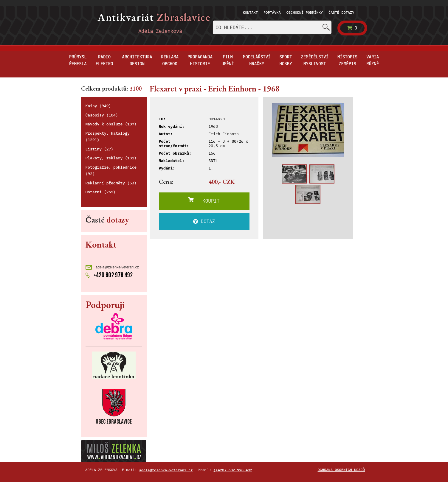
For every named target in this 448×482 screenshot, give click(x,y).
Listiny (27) (100, 149)
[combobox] (272, 27)
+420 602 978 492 (109, 274)
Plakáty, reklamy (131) (111, 158)
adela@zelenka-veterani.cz (112, 267)
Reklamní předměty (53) (111, 183)
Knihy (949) (98, 106)
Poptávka (272, 12)
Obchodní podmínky (305, 12)
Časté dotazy (341, 12)
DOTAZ (204, 221)
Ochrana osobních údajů (341, 470)
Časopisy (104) (102, 115)
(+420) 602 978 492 (233, 470)
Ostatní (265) (101, 192)
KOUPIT (204, 200)
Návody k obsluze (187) (111, 124)
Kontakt (250, 12)
